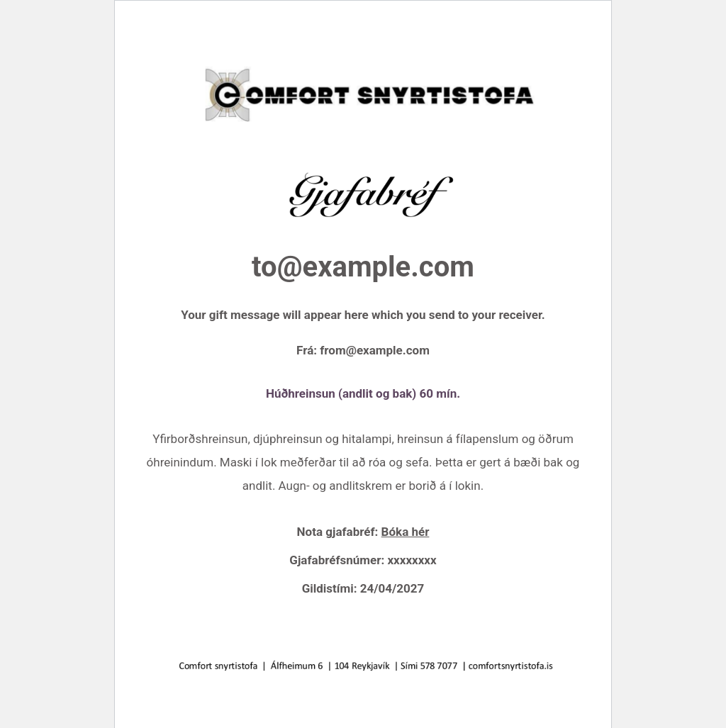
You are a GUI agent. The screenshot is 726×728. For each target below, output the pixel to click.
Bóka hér (406, 532)
